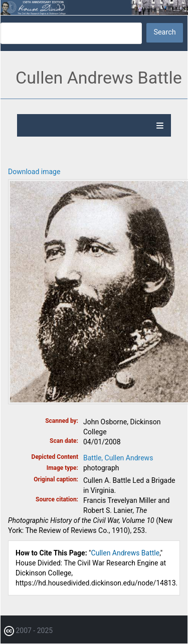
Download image (34, 172)
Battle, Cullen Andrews (118, 458)
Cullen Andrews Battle (126, 553)
